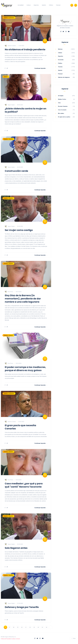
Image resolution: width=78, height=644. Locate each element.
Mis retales (61, 113)
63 (34, 627)
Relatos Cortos (62, 99)
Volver (73, 638)
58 (14, 627)
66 (47, 627)
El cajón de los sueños (64, 117)
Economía (61, 60)
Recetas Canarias (63, 106)
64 (38, 627)
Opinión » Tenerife (8, 139)
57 (10, 627)
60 (22, 627)
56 (5, 627)
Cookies (13, 639)
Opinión (44, 5)
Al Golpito (61, 96)
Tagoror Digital (10, 105)
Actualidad (21, 5)
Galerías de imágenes (64, 77)
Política (51, 5)
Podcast (58, 5)
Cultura (29, 5)
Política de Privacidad (6, 639)
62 (30, 627)
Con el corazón (62, 110)
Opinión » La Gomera (9, 18)
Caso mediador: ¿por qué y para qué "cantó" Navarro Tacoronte (24, 485)
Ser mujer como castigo (19, 230)
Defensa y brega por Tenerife (22, 607)
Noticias (60, 49)
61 (26, 627)
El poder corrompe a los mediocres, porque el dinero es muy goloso (25, 369)
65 (42, 627)
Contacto (18, 639)
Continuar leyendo (41, 68)
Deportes (36, 5)
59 (18, 627)
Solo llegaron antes (16, 548)
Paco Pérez (9, 292)
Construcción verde (16, 171)
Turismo (60, 67)
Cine (59, 103)
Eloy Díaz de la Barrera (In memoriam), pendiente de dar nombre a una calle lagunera (23, 299)
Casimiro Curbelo (10, 46)
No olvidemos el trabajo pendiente (25, 50)
